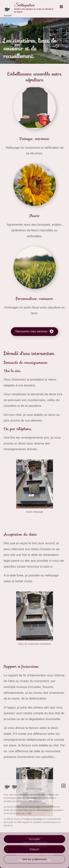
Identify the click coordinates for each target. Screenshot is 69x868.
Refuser (34, 849)
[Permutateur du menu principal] (61, 7)
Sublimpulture (24, 5)
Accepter (34, 839)
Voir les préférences (34, 859)
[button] (63, 786)
